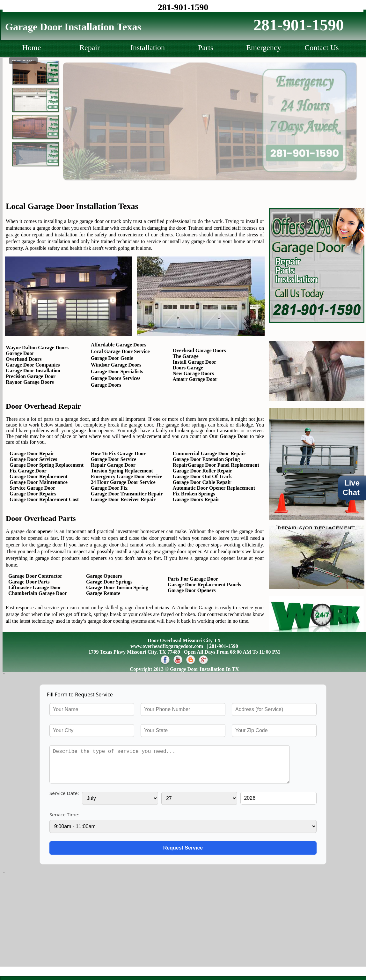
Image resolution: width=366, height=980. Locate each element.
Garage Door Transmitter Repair (127, 494)
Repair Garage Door (113, 465)
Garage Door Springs (109, 582)
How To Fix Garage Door (118, 453)
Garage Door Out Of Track (202, 476)
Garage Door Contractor (34, 576)
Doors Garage (188, 368)
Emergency (264, 48)
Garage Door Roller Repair (202, 471)
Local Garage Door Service (120, 351)
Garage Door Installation (33, 371)
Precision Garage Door (31, 376)
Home (32, 48)
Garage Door (20, 353)
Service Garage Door (32, 488)
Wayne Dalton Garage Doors (37, 348)
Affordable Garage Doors (119, 345)
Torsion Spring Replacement (122, 471)
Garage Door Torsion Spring (117, 587)
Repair (90, 48)
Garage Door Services (33, 459)
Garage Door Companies (33, 365)
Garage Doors (106, 385)
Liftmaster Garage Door (33, 587)
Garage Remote (103, 593)
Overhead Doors (24, 359)
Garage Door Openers (192, 590)
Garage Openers (104, 576)
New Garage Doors (193, 373)
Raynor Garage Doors (30, 382)
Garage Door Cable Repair (202, 482)
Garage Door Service (114, 459)
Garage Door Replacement (39, 476)
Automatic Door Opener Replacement (214, 488)
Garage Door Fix (109, 488)
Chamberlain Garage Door (36, 593)
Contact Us (322, 48)
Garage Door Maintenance (39, 482)
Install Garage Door (194, 362)
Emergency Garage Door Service (127, 476)
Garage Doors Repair (196, 499)
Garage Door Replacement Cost (44, 499)
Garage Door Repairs (33, 494)
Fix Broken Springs (194, 494)
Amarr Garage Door (195, 379)
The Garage (185, 356)
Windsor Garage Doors (116, 365)
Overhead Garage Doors (199, 350)
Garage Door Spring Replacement (47, 465)
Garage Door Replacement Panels (204, 585)
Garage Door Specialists (117, 371)
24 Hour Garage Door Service (123, 482)
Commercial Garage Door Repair (209, 453)
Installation (148, 48)
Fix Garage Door (28, 471)
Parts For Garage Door (193, 579)
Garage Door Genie (112, 358)
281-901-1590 (183, 7)
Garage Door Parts (28, 582)
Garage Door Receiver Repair (123, 499)
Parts (206, 48)
